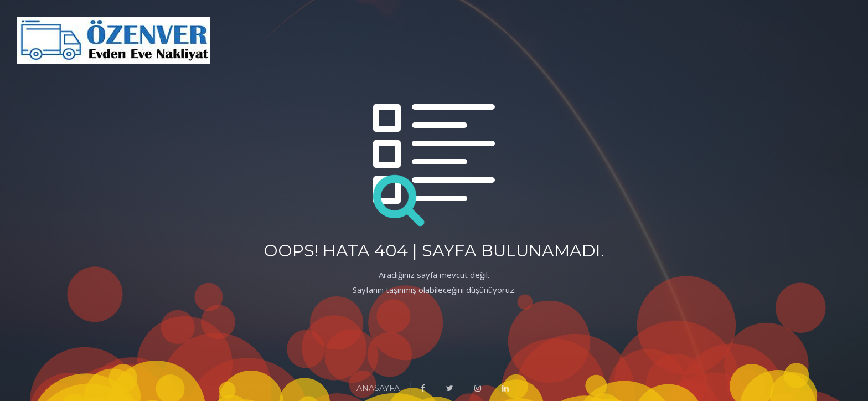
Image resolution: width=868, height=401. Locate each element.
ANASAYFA (378, 388)
